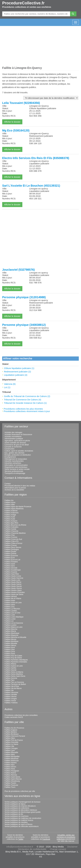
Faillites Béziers (11, 732)
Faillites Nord (10, 648)
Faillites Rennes (11, 775)
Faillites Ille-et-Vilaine (13, 599)
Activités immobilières (13, 437)
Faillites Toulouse (11, 785)
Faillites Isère (10, 605)
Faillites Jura (9, 607)
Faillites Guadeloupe (13, 570)
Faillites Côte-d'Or (12, 541)
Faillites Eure (10, 558)
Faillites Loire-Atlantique (14, 617)
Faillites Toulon (10, 783)
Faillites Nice (10, 765)
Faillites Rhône (10, 664)
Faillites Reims (10, 773)
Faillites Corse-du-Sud (13, 539)
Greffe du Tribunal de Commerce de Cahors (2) (27, 396)
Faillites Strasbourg (12, 781)
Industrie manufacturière (14, 461)
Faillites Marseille (11, 752)
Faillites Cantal (10, 529)
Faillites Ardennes (12, 513)
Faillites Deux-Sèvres (13, 547)
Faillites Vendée (11, 695)
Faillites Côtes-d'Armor (13, 543)
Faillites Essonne (11, 556)
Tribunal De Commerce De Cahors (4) (23, 400)
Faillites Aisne (10, 503)
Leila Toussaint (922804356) (21, 103)
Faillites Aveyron (11, 521)
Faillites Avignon (11, 730)
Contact (8, 484)
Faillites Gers (10, 566)
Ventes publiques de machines (17, 816)
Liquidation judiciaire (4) (16, 375)
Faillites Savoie (11, 670)
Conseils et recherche (13, 447)
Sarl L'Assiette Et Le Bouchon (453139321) (31, 186)
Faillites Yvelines (11, 703)
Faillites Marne (10, 631)
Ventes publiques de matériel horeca (19, 820)
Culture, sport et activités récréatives (19, 451)
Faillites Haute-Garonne (14, 578)
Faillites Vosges (11, 699)
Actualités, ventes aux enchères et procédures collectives (66, 837)
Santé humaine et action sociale (17, 469)
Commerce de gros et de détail (17, 445)
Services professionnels (14, 471)
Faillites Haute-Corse (13, 576)
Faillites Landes (11, 611)
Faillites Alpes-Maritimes (14, 509)
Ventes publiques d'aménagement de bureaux (22, 802)
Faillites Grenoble (11, 742)
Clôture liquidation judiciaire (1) (19, 368)
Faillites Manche (11, 629)
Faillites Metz (10, 754)
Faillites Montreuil (11, 759)
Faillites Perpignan (12, 771)
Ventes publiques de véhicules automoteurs (22, 826)
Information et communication (16, 465)
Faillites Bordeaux (12, 734)
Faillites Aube (10, 517)
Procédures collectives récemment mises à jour (27, 411)
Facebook (46, 839)
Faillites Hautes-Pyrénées (15, 592)
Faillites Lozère (11, 625)
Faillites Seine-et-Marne (14, 672)
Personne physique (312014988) (24, 297)
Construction (9, 449)
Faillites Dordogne (12, 549)
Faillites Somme (11, 678)
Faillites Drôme (10, 554)
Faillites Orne (10, 652)
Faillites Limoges (11, 748)
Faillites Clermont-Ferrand (15, 736)
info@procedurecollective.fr (20, 847)
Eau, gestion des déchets (14, 453)
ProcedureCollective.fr (23, 3)
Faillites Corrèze (11, 537)
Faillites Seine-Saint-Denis (15, 676)
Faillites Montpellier (12, 757)
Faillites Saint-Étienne (13, 779)
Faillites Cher (10, 535)
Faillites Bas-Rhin (11, 523)
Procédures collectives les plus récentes (23, 409)
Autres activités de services (15, 443)
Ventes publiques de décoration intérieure (21, 810)
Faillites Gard (10, 564)
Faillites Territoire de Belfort (15, 684)
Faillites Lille (9, 746)
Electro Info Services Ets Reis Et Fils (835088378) (36, 158)
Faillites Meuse (10, 639)
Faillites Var (9, 690)
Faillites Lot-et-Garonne (14, 623)
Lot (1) (7, 387)
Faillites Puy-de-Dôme (13, 658)
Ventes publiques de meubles (16, 822)
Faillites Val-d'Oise (12, 686)
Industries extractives (13, 463)
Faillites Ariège (10, 515)
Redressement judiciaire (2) (17, 372)
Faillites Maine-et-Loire (13, 627)
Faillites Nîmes (10, 767)
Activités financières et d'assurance (18, 435)
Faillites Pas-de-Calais (13, 656)
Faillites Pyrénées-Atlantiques (16, 660)
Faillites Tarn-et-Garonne (14, 682)
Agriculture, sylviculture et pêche (17, 441)
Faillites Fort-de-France (14, 740)
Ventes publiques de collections (17, 808)
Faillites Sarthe (10, 668)
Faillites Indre (10, 601)
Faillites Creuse (11, 545)
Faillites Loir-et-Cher (12, 613)
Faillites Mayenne (11, 635)
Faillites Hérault (11, 596)
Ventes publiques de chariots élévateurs (20, 806)
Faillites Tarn (9, 680)
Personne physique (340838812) (24, 325)
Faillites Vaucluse (11, 692)
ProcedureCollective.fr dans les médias (20, 486)
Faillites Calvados (11, 527)
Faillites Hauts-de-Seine (14, 594)
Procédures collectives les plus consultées (21, 715)
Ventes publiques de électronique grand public (23, 812)
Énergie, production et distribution (18, 455)
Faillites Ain (9, 500)
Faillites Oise (10, 650)
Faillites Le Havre (11, 744)
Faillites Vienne (11, 697)
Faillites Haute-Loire (12, 580)
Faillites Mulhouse (12, 761)
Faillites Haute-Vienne (13, 588)
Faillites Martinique (12, 633)
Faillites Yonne (10, 701)
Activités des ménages (13, 432)
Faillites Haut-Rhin (12, 574)
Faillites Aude (10, 519)
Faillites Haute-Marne (13, 582)
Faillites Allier (10, 505)
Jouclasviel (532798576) (18, 270)
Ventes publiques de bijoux (15, 804)
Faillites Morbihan (11, 641)
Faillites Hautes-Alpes (13, 590)
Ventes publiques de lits (14, 814)
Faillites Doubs (10, 552)
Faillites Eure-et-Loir (12, 560)
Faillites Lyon (10, 750)
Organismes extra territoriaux (16, 467)
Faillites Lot (9, 621)
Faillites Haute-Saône (13, 584)
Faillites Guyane (11, 572)
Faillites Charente (11, 531)
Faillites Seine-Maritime (14, 674)
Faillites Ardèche (11, 511)
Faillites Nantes (11, 763)
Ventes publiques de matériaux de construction (23, 818)
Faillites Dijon (10, 738)
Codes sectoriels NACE (14, 717)
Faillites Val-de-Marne (13, 688)
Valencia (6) (10, 384)
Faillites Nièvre (10, 645)
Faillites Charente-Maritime (15, 533)
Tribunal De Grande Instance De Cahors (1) (25, 403)
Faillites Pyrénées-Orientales (16, 662)
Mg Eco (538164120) (16, 130)
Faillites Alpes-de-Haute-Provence (18, 507)
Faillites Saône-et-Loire (14, 666)
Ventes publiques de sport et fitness (18, 824)
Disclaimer (72, 847)
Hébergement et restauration (16, 459)
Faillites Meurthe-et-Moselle (15, 637)
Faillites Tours (10, 787)
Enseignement (10, 457)
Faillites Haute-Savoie (13, 586)
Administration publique (14, 439)
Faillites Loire (10, 615)
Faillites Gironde (11, 568)
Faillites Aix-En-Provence (14, 728)
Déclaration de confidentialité (32, 849)
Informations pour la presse (15, 488)
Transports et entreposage (15, 473)
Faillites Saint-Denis (12, 777)
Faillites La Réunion (12, 609)
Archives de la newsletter (14, 490)
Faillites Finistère (11, 562)
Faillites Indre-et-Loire (13, 603)
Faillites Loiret (10, 619)
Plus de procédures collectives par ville (20, 791)
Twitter (21, 839)
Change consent (58, 849)
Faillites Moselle (11, 643)
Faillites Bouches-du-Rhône (15, 525)
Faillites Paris (10, 654)
